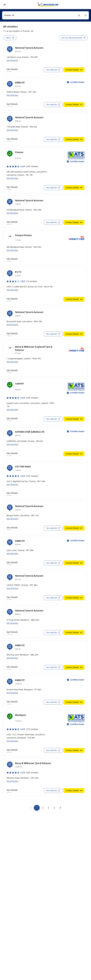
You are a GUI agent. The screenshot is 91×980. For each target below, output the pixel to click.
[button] (79, 15)
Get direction (12, 60)
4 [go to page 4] (54, 808)
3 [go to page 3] (49, 808)
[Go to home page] (48, 5)
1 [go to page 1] (37, 808)
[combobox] (45, 15)
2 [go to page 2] (43, 808)
